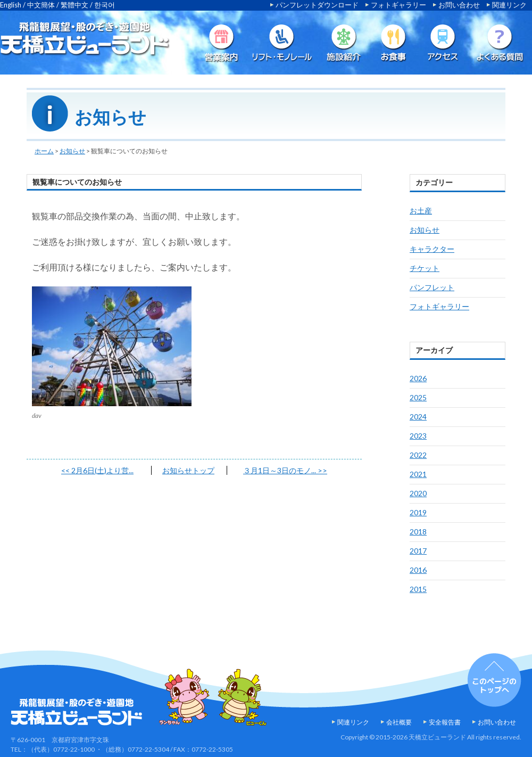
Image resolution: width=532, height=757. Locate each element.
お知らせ (72, 151)
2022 (418, 455)
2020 (418, 493)
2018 (418, 532)
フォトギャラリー (398, 5)
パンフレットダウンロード (317, 5)
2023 (418, 436)
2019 (418, 512)
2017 (418, 551)
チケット (425, 268)
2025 (418, 397)
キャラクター (432, 249)
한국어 (105, 5)
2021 (418, 474)
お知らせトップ (188, 470)
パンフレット (432, 287)
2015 (418, 589)
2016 (418, 570)
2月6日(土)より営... (97, 470)
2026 (418, 378)
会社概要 (399, 722)
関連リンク (509, 5)
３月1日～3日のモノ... (285, 470)
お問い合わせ (459, 5)
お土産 (421, 211)
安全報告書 (445, 722)
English (11, 5)
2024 (418, 417)
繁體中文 (74, 5)
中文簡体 (41, 5)
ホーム (44, 151)
